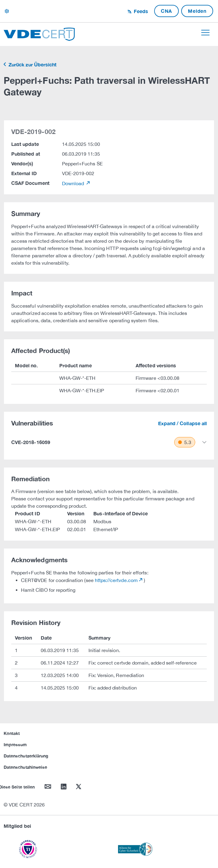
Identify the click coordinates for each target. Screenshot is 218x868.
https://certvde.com (116, 580)
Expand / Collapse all (182, 423)
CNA (166, 11)
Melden (197, 11)
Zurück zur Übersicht (32, 64)
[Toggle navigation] (205, 33)
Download (74, 183)
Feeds (140, 11)
